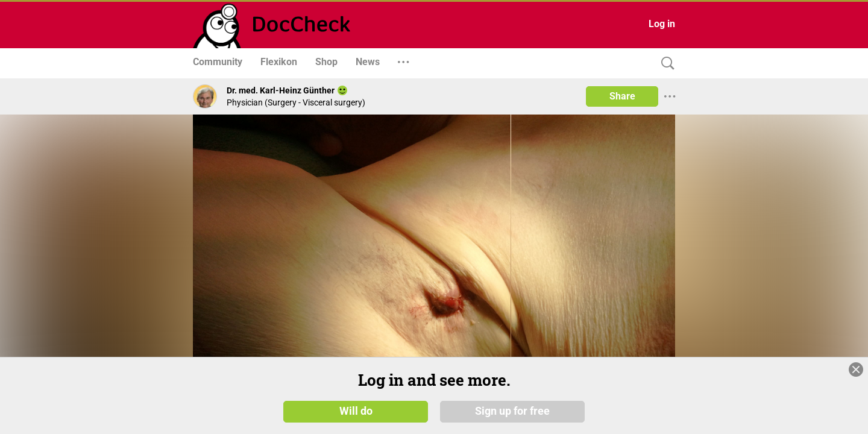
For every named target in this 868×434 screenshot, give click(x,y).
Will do (356, 411)
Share (622, 96)
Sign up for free (512, 411)
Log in (662, 24)
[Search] (665, 64)
